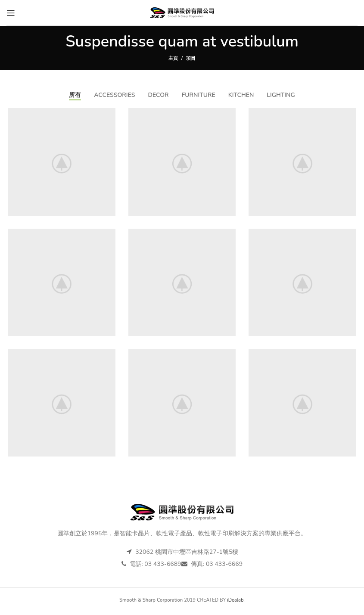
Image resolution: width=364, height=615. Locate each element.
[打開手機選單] (11, 13)
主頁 (173, 58)
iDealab (235, 603)
